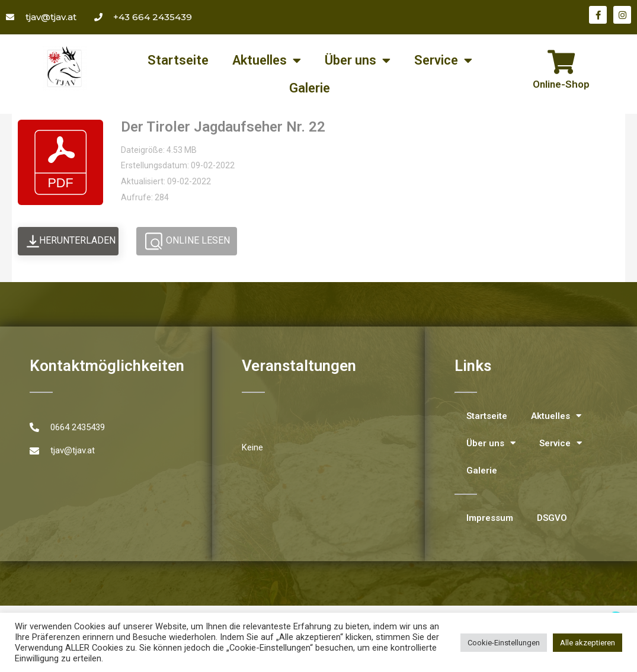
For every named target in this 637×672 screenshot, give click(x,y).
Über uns (358, 60)
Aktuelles (267, 60)
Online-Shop (561, 84)
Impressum (490, 518)
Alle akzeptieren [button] (588, 643)
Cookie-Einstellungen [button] (504, 643)
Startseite (178, 60)
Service (443, 60)
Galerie (310, 88)
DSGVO (552, 518)
